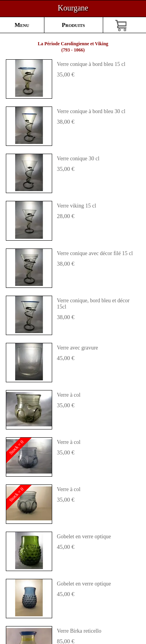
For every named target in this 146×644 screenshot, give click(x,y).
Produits (73, 25)
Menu (22, 25)
